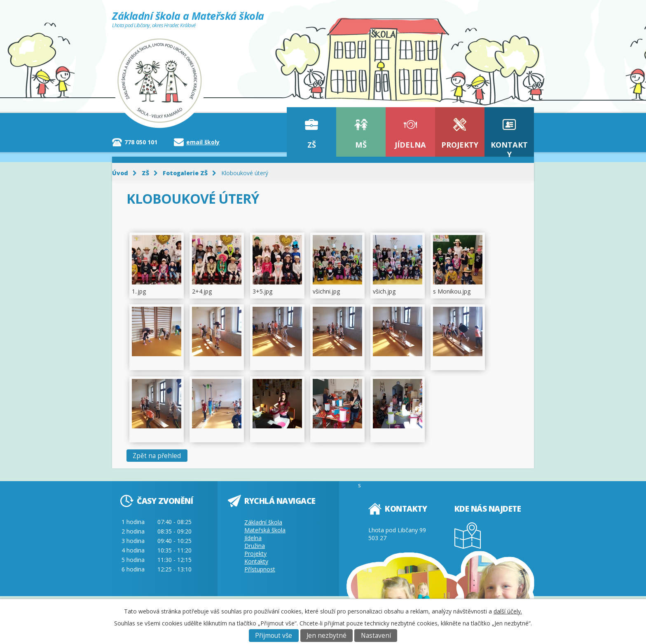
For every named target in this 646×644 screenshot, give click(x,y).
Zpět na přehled (157, 456)
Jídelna (410, 145)
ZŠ (312, 145)
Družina (255, 546)
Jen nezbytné (327, 636)
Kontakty (509, 148)
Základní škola (263, 522)
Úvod (120, 173)
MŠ (361, 145)
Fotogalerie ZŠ (185, 173)
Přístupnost (260, 569)
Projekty (460, 145)
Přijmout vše (274, 636)
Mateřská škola (265, 530)
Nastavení (376, 636)
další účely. (508, 611)
